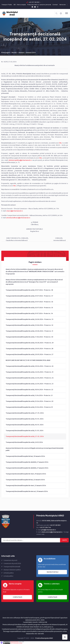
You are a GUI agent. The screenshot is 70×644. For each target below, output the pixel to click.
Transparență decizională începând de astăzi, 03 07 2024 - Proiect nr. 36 (29, 302)
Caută (64, 540)
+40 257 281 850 (34, 2)
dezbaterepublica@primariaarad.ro (20, 160)
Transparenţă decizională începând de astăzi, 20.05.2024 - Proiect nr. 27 (29, 355)
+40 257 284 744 (45, 528)
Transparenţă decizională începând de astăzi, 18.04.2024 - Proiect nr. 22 (29, 390)
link (60, 143)
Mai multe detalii (53, 572)
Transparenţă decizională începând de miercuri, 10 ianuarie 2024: (27, 491)
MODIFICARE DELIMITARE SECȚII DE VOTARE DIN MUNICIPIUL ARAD (28, 360)
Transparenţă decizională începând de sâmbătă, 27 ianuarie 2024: (27, 462)
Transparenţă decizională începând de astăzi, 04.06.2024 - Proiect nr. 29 (30, 343)
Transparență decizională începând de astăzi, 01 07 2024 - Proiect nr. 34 (29, 314)
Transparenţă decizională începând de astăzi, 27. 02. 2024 (25, 436)
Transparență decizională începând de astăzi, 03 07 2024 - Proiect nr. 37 (29, 296)
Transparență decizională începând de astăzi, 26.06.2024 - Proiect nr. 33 (29, 319)
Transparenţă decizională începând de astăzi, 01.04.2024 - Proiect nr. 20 (29, 401)
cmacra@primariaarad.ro (15, 211)
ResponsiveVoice (15, 642)
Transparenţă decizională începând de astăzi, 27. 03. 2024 (25, 413)
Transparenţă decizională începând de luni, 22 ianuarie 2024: (25, 480)
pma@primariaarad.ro (49, 530)
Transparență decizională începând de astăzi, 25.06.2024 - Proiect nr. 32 (29, 325)
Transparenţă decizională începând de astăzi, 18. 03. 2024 (25, 425)
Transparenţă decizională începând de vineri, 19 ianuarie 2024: (26, 474)
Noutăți (14, 53)
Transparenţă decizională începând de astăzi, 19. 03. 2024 (25, 419)
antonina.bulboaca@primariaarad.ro (18, 218)
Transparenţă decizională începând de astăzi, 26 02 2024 (24, 442)
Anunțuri (21, 53)
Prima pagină (6, 53)
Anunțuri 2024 (31, 53)
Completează (17, 597)
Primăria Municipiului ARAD (44, 638)
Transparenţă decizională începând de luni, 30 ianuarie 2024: (25, 456)
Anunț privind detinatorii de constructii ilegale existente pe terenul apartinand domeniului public (35, 449)
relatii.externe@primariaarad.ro (52, 532)
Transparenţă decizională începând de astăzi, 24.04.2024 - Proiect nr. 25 (30, 372)
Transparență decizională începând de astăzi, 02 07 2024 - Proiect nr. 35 (29, 308)
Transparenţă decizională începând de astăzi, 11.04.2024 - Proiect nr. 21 (29, 395)
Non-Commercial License (16, 643)
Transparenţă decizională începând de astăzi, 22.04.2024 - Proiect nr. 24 (30, 378)
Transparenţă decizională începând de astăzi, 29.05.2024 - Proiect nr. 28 (29, 349)
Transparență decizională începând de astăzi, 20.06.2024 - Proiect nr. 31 (29, 331)
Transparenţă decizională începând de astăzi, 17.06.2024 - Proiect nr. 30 (29, 337)
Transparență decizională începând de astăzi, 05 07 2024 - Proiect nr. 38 (29, 290)
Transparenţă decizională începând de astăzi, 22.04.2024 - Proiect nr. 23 (30, 384)
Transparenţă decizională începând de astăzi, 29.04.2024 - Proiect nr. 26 (30, 366)
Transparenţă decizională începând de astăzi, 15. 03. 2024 (25, 431)
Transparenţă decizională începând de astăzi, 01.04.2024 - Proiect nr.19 (29, 407)
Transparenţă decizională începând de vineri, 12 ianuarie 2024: (26, 486)
